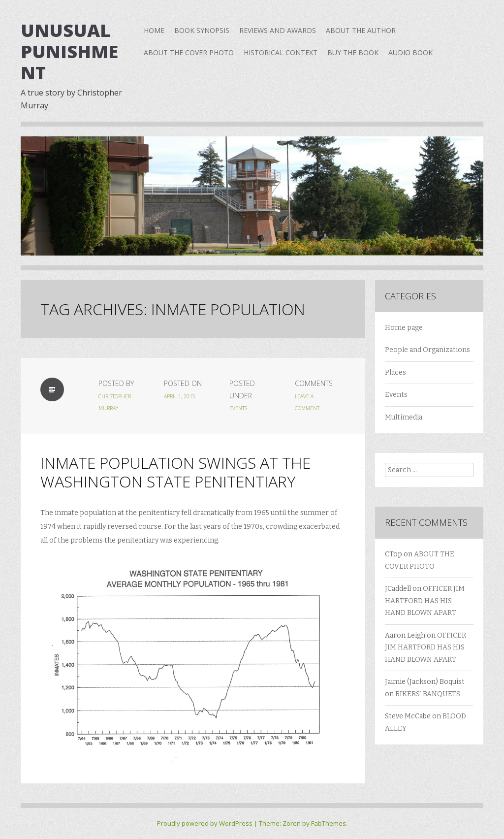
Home (154, 30)
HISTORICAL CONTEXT (281, 52)
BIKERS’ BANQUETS (428, 694)
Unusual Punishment (69, 51)
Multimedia (404, 417)
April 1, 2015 (180, 396)
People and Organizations (427, 350)
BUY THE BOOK (353, 52)
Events (238, 408)
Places (395, 372)
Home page (404, 328)
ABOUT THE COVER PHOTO (189, 52)
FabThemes (329, 823)
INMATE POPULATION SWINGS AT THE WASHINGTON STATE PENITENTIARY (175, 472)
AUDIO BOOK (410, 52)
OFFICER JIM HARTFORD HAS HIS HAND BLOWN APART (425, 601)
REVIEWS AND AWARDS (278, 30)
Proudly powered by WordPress (205, 823)
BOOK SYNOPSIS (202, 30)
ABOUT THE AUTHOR (361, 30)
